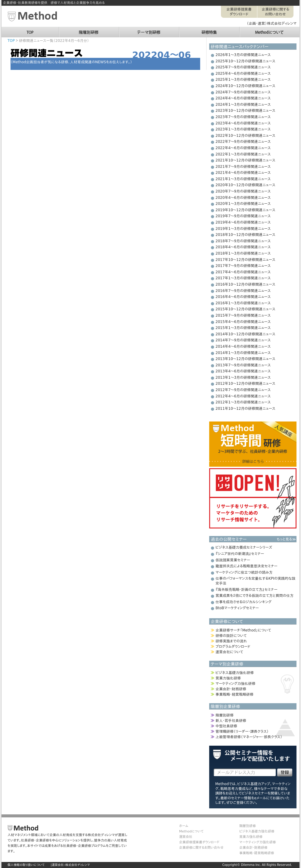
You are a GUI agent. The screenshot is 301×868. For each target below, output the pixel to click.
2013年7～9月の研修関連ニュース (243, 365)
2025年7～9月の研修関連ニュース (243, 67)
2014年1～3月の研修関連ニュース (243, 353)
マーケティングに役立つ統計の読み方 (244, 572)
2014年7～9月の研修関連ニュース (243, 340)
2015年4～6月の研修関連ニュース (243, 322)
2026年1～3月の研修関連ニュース (243, 55)
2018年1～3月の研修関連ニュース (243, 253)
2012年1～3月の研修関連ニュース (243, 402)
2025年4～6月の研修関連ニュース (243, 74)
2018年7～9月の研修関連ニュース (243, 241)
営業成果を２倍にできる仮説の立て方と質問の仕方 (254, 596)
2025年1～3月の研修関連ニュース (243, 80)
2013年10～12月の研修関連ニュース (245, 359)
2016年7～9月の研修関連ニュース (243, 291)
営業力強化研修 (228, 678)
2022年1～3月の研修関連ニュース (243, 154)
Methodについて (269, 30)
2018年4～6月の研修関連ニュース (243, 247)
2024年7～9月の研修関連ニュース (243, 92)
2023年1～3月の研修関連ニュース (243, 129)
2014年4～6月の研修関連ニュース (243, 346)
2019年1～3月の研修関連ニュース (243, 229)
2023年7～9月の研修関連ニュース (243, 117)
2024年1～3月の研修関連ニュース (243, 105)
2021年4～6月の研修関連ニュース (243, 173)
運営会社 (186, 837)
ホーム (184, 826)
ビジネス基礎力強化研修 (235, 673)
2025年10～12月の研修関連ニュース (245, 61)
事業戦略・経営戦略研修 (234, 694)
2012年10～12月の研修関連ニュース (245, 384)
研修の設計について (231, 636)
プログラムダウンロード (233, 647)
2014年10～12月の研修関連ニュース (245, 334)
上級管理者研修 (249, 737)
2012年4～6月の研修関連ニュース (243, 396)
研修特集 (209, 30)
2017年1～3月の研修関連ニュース (243, 278)
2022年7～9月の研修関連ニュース (243, 142)
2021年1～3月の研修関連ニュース (243, 179)
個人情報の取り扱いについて (26, 865)
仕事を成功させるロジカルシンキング (244, 602)
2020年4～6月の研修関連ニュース (243, 198)
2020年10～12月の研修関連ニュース (245, 185)
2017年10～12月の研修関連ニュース (245, 260)
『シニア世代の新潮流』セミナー (240, 554)
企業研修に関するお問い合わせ (275, 12)
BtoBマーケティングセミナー (237, 608)
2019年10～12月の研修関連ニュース (245, 210)
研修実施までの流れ (231, 641)
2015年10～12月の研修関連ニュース (245, 309)
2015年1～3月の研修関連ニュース (243, 328)
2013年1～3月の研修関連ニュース (243, 378)
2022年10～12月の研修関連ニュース (245, 136)
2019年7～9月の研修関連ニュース (243, 216)
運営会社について (229, 652)
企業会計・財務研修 (231, 689)
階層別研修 (89, 30)
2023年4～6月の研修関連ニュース (243, 123)
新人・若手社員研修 (231, 721)
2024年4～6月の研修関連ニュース (243, 98)
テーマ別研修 (149, 30)
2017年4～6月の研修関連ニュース (243, 272)
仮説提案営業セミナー (233, 560)
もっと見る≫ (286, 539)
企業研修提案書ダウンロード (239, 12)
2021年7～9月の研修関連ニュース (243, 167)
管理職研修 (242, 732)
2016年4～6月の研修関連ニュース (243, 297)
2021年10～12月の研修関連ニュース (245, 160)
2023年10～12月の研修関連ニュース (245, 111)
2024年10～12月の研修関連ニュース (245, 86)
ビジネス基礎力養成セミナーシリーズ (244, 547)
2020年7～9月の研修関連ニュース (243, 191)
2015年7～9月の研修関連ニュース (243, 315)
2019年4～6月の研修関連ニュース (243, 222)
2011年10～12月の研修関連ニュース (245, 409)
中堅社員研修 (226, 726)
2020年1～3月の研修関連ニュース (243, 204)
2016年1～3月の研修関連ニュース (243, 303)
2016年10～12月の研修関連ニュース (245, 284)
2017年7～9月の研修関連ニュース (243, 266)
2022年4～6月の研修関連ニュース (243, 148)
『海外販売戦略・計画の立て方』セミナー (246, 590)
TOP (30, 30)
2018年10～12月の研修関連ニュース (245, 235)
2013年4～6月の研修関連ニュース (243, 371)
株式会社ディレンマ (78, 865)
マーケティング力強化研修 (235, 684)
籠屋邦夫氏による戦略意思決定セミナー (247, 566)
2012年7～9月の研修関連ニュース (243, 390)
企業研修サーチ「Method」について (243, 630)
